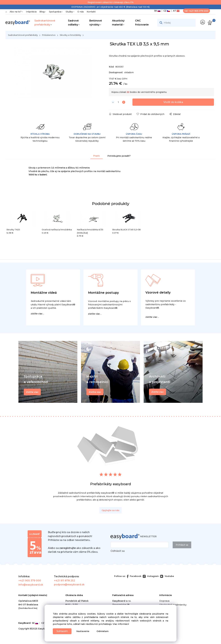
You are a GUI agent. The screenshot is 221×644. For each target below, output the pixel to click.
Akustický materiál (118, 23)
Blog (42, 12)
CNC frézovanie (142, 23)
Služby (69, 12)
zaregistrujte (68, 548)
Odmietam (103, 631)
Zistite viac (158, 392)
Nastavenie (84, 631)
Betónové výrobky (96, 23)
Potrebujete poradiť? (119, 156)
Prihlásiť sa (182, 545)
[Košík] (210, 23)
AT (176, 11)
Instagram (151, 577)
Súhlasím (63, 631)
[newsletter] (140, 545)
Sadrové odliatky (73, 23)
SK (157, 11)
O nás (81, 12)
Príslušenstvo (49, 35)
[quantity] (118, 103)
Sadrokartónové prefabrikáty (45, 23)
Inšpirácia (31, 12)
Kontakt (91, 12)
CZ (166, 11)
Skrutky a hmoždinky (70, 35)
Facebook (134, 577)
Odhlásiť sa (118, 552)
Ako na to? (16, 12)
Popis (97, 156)
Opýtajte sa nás (110, 511)
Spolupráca (55, 12)
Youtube (167, 577)
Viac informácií (121, 624)
